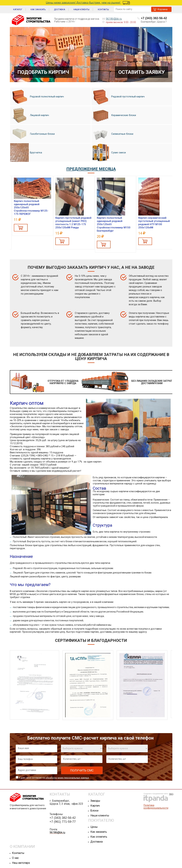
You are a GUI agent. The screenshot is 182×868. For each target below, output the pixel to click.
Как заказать (99, 832)
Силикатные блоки (112, 134)
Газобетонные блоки (32, 134)
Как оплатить (99, 837)
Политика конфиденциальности (156, 807)
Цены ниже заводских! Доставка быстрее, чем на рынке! (87, 3)
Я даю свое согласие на (54, 778)
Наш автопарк (21, 863)
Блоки (94, 811)
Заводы (95, 801)
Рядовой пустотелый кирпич (118, 97)
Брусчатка (26, 153)
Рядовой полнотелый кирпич (37, 97)
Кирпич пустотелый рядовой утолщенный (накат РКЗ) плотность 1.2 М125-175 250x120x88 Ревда (73, 223)
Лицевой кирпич (30, 115)
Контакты (18, 853)
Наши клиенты (100, 815)
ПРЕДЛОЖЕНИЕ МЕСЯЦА (91, 169)
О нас (15, 858)
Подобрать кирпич (43, 72)
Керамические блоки (114, 115)
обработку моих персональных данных (67, 778)
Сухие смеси (109, 153)
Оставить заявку (142, 72)
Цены (94, 827)
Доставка (97, 842)
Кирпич (95, 806)
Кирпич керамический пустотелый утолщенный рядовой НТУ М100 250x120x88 (154, 223)
